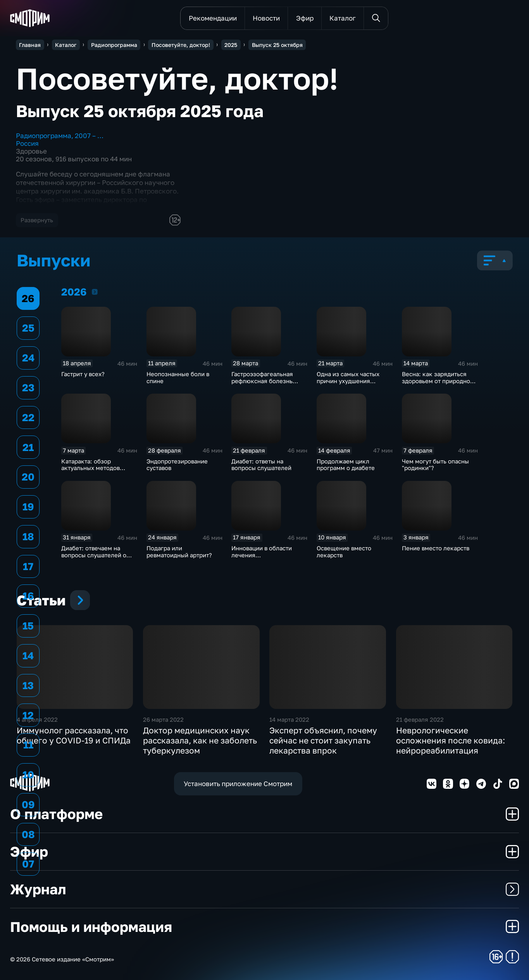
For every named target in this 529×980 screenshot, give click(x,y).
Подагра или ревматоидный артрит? (179, 551)
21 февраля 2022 (420, 719)
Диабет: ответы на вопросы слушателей (261, 465)
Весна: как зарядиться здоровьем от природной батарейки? (438, 381)
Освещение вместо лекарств (344, 551)
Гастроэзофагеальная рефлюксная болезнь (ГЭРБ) (262, 381)
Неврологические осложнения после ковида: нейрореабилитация (451, 740)
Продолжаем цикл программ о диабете (346, 465)
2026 (95, 292)
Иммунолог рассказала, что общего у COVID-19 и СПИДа (74, 735)
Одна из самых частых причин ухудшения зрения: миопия (348, 381)
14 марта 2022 (289, 719)
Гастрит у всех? (83, 374)
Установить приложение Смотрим (238, 784)
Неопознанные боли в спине (178, 377)
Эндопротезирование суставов (177, 465)
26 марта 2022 (163, 719)
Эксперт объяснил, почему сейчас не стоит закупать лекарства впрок (323, 740)
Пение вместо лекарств (436, 548)
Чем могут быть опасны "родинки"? (435, 465)
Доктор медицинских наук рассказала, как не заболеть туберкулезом (200, 740)
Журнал (265, 889)
